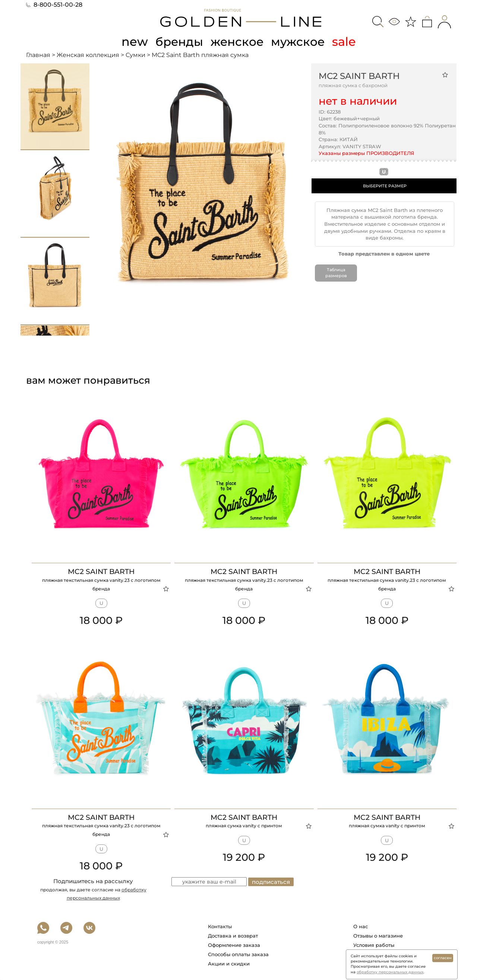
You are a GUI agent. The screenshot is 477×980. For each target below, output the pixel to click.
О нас (361, 926)
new (133, 42)
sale (345, 42)
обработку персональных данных (390, 972)
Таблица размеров (336, 273)
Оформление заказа (234, 945)
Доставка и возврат (233, 936)
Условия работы (374, 945)
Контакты (220, 926)
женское (237, 42)
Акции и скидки (229, 964)
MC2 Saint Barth (359, 76)
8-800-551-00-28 (54, 5)
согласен (443, 958)
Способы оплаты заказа (238, 954)
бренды (178, 42)
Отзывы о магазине (378, 936)
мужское (299, 42)
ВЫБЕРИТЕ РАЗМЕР (385, 186)
